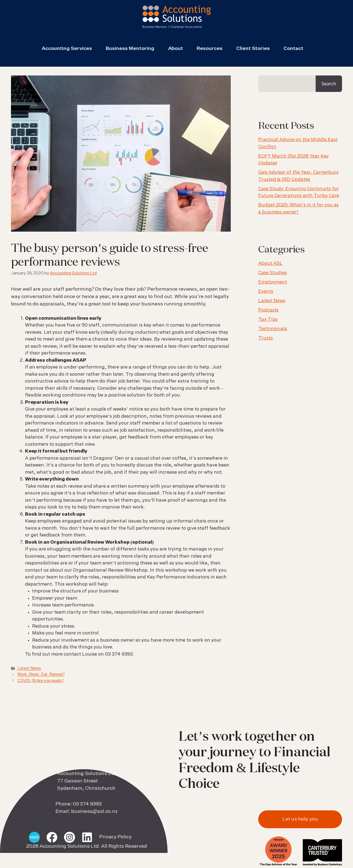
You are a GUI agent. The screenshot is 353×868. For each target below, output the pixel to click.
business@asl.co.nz (94, 811)
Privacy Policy (115, 837)
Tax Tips (268, 320)
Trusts (266, 338)
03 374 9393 (87, 804)
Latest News (29, 669)
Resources (210, 49)
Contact (293, 49)
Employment (273, 282)
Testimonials (273, 329)
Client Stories (253, 49)
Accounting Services (67, 49)
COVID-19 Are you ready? (40, 681)
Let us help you (300, 819)
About (176, 49)
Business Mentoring (130, 49)
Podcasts (268, 310)
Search (329, 84)
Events (266, 292)
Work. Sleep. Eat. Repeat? (41, 675)
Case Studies (273, 273)
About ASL (270, 264)
